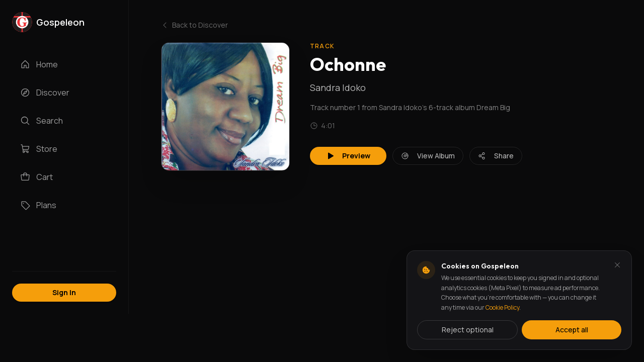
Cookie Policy (502, 307)
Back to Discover (194, 25)
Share (496, 156)
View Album (428, 156)
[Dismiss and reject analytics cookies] (617, 265)
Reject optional (468, 330)
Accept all (572, 330)
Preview (348, 156)
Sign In (64, 292)
